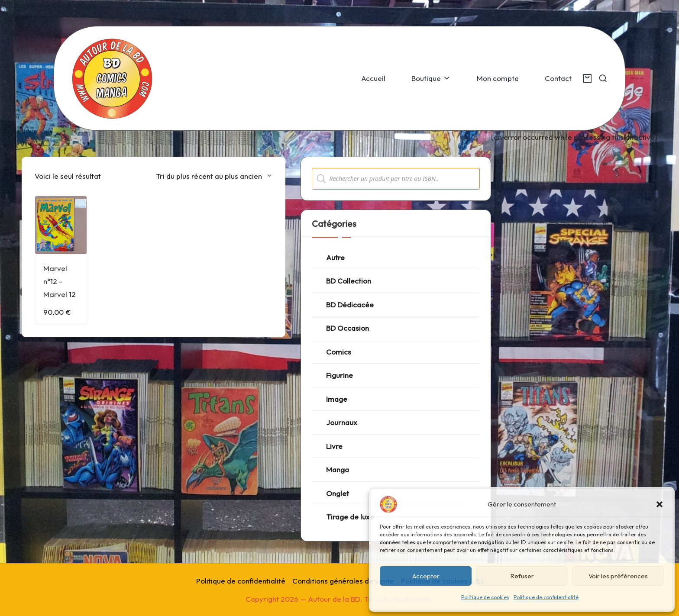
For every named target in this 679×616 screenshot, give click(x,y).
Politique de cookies (485, 597)
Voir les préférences (618, 576)
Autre (335, 257)
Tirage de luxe (350, 517)
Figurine (339, 375)
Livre (334, 446)
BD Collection (349, 281)
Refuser (522, 576)
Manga (338, 469)
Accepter (426, 576)
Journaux (342, 422)
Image (337, 399)
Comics (339, 352)
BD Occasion (348, 328)
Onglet (338, 493)
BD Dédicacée (350, 305)
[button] (660, 504)
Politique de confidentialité (546, 597)
